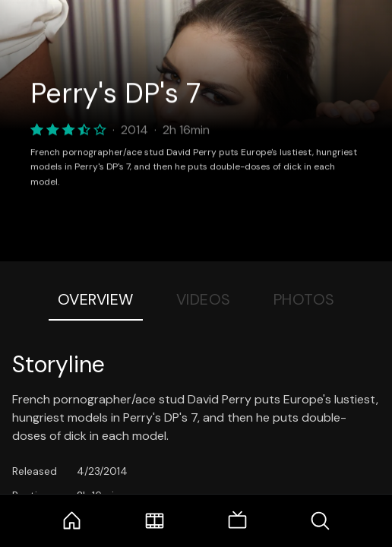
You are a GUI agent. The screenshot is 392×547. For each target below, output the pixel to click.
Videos (204, 299)
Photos (304, 299)
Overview (96, 299)
